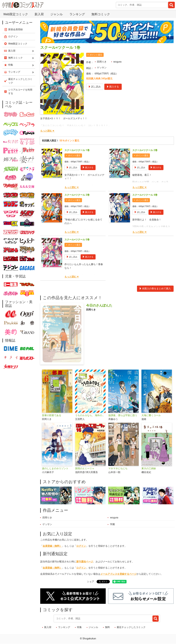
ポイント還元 (96, 55)
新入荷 (39, 14)
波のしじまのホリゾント (55, 468)
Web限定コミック (16, 14)
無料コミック (101, 14)
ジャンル (57, 14)
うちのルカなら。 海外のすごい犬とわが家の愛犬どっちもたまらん (90, 415)
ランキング (77, 14)
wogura (117, 62)
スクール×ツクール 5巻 (77, 240)
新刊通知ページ (85, 562)
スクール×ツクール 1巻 (77, 150)
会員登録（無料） (52, 546)
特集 (79, 627)
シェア (91, 582)
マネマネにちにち (118, 468)
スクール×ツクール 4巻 (145, 195)
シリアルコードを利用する (20, 91)
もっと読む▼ (47, 131)
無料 (107, 627)
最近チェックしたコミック (131, 627)
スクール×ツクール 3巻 (77, 195)
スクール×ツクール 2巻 (145, 150)
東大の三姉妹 (149, 468)
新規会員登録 (15, 29)
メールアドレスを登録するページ (118, 574)
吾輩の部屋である (52, 415)
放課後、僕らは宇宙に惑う (123, 415)
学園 (112, 524)
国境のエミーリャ (85, 468)
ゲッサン (102, 68)
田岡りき (102, 62)
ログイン (81, 546)
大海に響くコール (151, 415)
